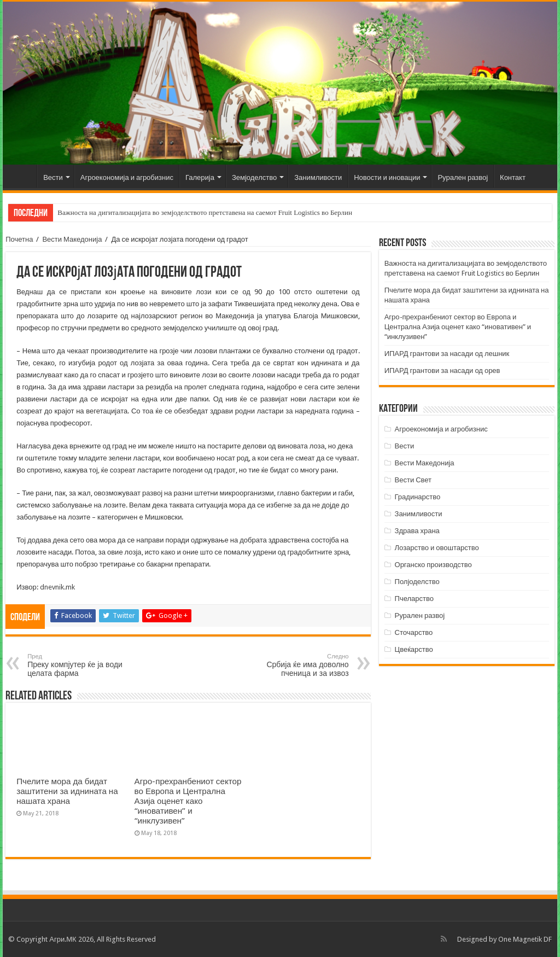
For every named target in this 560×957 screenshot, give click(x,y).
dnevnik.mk (57, 587)
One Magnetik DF (525, 939)
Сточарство (414, 632)
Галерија (200, 177)
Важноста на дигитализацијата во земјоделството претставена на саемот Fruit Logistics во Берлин (205, 212)
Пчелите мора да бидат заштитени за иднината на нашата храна (67, 791)
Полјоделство (417, 582)
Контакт (513, 177)
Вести (53, 177)
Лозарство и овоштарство (437, 548)
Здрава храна (417, 531)
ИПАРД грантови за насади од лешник (447, 354)
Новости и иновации (387, 177)
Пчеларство (414, 599)
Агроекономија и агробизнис (127, 177)
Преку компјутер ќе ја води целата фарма (83, 665)
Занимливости (318, 177)
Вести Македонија (72, 239)
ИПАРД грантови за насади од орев (442, 370)
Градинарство (418, 497)
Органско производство (433, 565)
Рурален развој (463, 177)
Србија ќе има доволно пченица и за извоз (293, 665)
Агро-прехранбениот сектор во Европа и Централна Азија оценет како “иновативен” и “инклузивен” (188, 801)
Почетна (22, 176)
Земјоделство (254, 177)
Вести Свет (413, 480)
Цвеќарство (414, 649)
